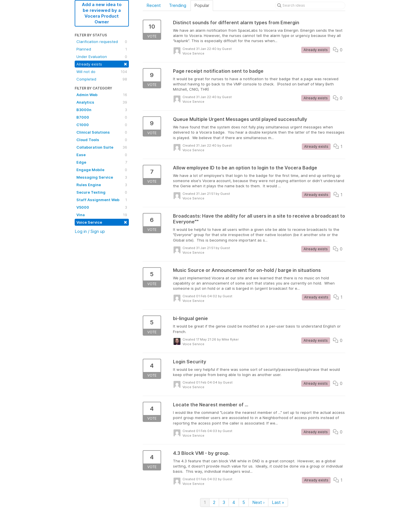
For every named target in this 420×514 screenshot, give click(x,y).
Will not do (102, 72)
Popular (202, 5)
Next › (258, 502)
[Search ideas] (310, 5)
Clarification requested (102, 42)
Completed (102, 79)
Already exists (102, 64)
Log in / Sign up (90, 231)
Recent (154, 5)
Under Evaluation (102, 57)
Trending (178, 5)
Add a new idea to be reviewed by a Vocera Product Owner (102, 13)
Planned (102, 49)
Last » (278, 502)
